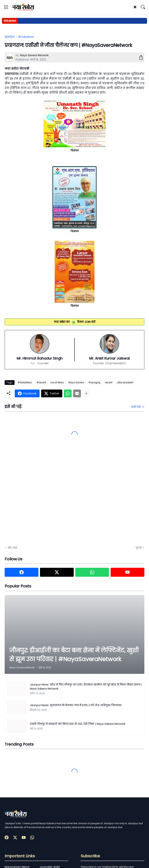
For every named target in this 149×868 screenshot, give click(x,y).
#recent (41, 382)
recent (109, 382)
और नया (12, 548)
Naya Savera (76, 382)
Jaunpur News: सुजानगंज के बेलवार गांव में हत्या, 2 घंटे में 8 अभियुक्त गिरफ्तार (76, 705)
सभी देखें (136, 407)
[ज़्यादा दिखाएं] (86, 393)
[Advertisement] (43, 499)
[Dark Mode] (135, 7)
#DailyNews (26, 37)
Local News (57, 382)
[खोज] (143, 7)
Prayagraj (94, 382)
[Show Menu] (6, 7)
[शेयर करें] (139, 57)
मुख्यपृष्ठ (10, 37)
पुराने (139, 548)
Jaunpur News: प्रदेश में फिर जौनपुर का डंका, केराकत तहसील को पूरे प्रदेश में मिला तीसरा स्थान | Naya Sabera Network (86, 687)
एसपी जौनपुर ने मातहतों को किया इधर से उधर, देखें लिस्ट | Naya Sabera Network (78, 724)
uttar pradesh (125, 382)
